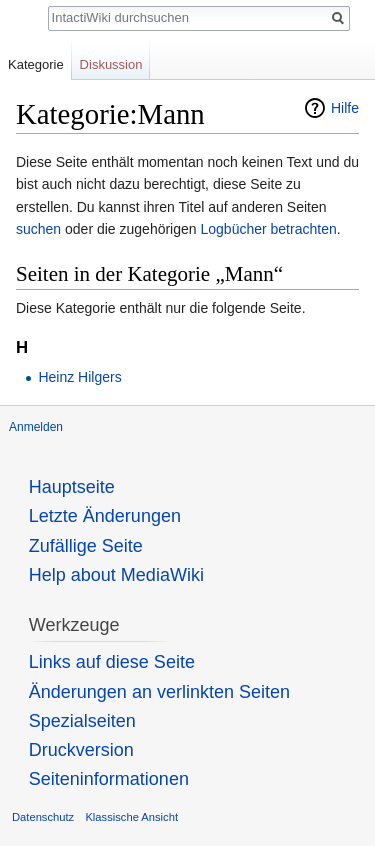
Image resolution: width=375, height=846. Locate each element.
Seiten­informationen (109, 779)
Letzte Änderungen (105, 516)
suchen (38, 229)
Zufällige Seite (86, 546)
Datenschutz (43, 817)
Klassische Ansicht (131, 817)
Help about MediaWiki (116, 575)
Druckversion (81, 750)
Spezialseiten (82, 721)
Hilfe (345, 108)
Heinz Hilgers (79, 377)
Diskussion (111, 64)
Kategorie (36, 64)
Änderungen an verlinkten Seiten (159, 692)
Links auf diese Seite (112, 662)
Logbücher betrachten (268, 229)
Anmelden (36, 427)
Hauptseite (72, 487)
